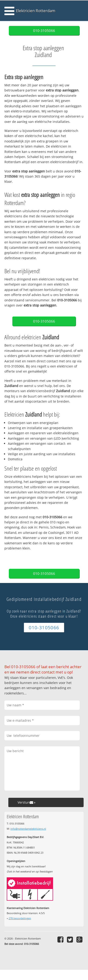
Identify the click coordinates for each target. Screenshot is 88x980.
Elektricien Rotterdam (36, 11)
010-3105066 (44, 31)
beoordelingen (20, 918)
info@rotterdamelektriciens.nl (28, 829)
